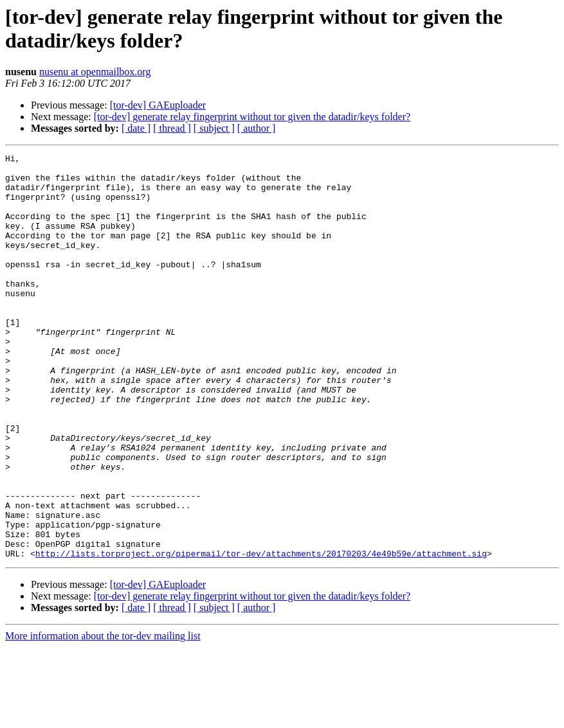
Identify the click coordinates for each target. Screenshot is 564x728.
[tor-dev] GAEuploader (158, 105)
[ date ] (136, 128)
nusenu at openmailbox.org (95, 72)
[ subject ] (214, 128)
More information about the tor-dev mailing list (103, 717)
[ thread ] (172, 128)
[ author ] (257, 128)
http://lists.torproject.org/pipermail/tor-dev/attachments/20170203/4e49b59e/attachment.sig (261, 634)
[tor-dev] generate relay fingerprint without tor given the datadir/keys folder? (252, 117)
